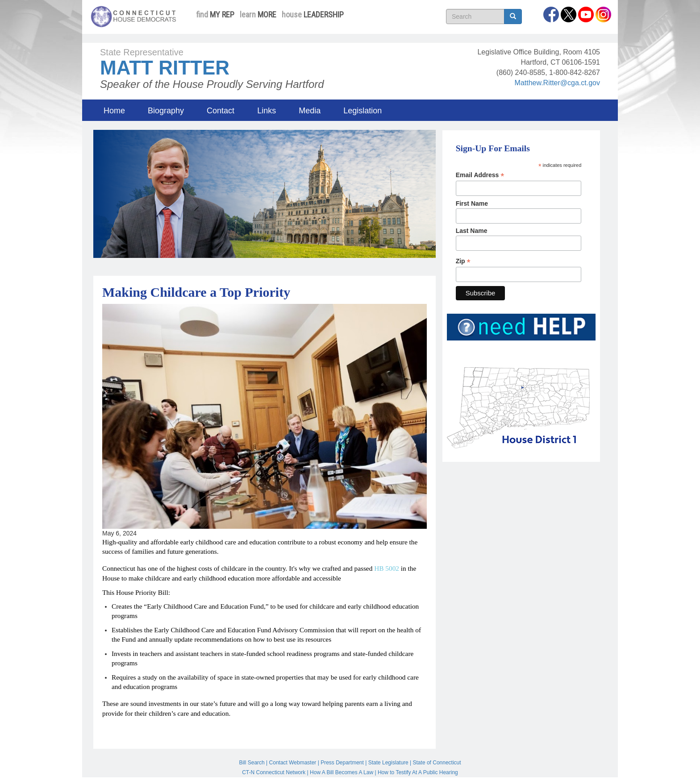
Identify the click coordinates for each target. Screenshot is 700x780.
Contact (221, 111)
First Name (472, 203)
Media (310, 111)
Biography (166, 111)
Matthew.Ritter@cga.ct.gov (557, 83)
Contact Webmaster (293, 763)
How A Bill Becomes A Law (342, 772)
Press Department (342, 763)
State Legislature (388, 763)
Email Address (480, 175)
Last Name (472, 231)
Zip (463, 261)
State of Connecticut (437, 763)
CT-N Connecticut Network (274, 772)
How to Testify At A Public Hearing (418, 772)
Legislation (362, 111)
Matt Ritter (165, 68)
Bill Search (252, 763)
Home (114, 111)
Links (267, 111)
